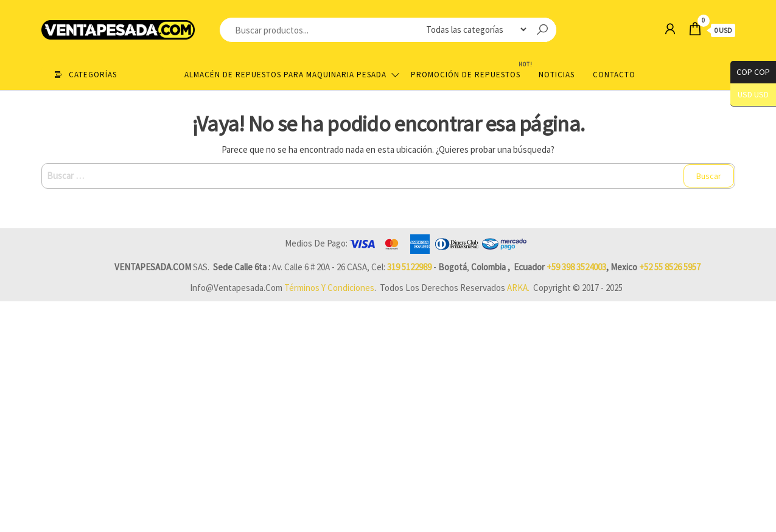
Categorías (93, 75)
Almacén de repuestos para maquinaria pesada (285, 75)
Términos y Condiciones (329, 288)
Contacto (614, 75)
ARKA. (518, 288)
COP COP (750, 72)
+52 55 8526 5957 (670, 267)
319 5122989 (409, 267)
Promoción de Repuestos (470, 70)
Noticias (557, 75)
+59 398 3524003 (576, 267)
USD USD (753, 95)
